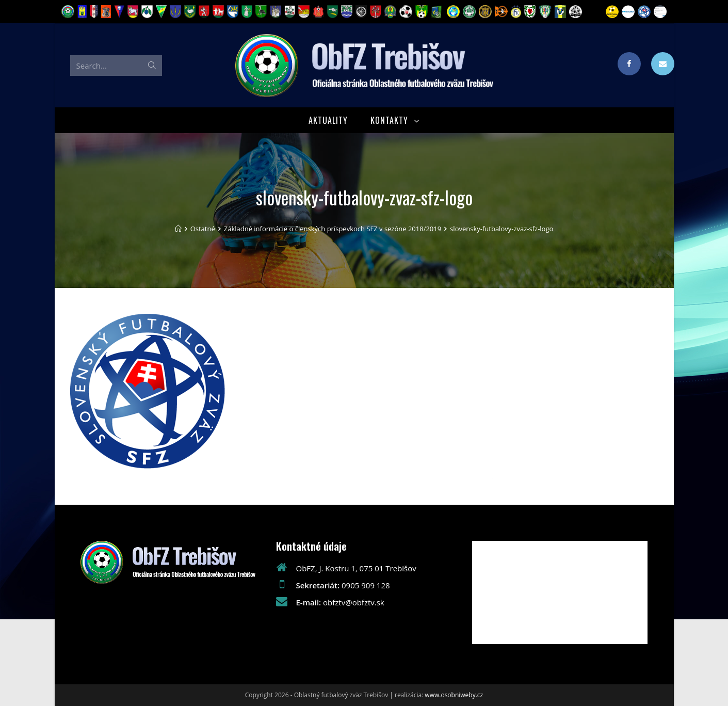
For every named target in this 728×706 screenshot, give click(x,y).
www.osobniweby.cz (454, 695)
